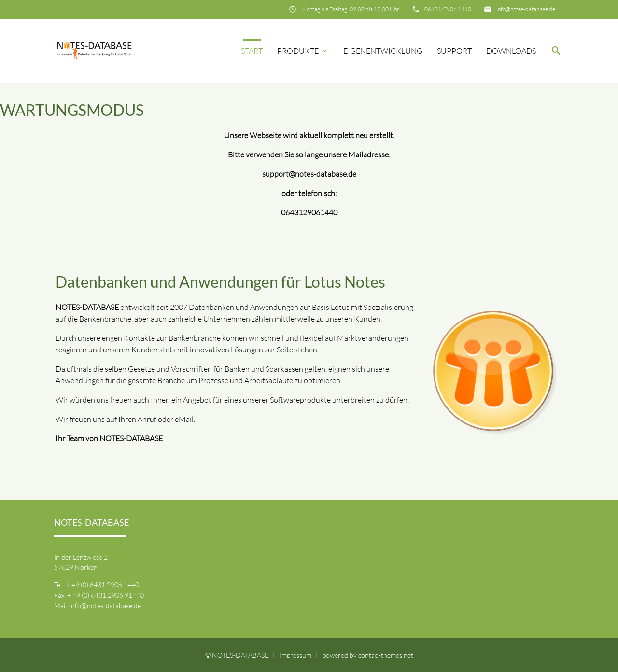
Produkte (303, 51)
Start (252, 51)
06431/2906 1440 (448, 9)
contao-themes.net (386, 655)
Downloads (511, 51)
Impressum (295, 655)
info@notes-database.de (526, 9)
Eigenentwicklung (383, 51)
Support (454, 51)
